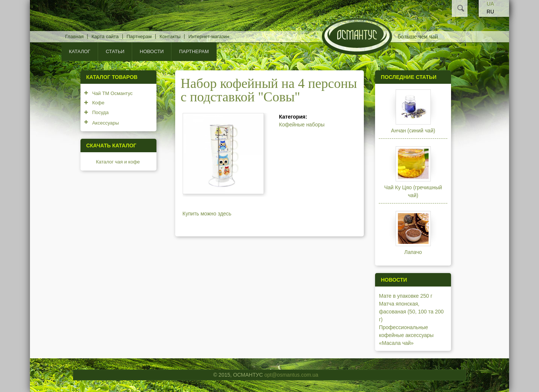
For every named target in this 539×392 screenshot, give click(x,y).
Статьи (115, 51)
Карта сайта (105, 36)
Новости (152, 51)
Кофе (98, 103)
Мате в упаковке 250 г (406, 296)
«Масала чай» (396, 343)
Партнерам (139, 36)
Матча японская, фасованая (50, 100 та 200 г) (411, 312)
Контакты (170, 36)
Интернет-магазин (209, 36)
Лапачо (413, 252)
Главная (74, 36)
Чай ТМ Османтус (112, 93)
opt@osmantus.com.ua (291, 375)
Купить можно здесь (207, 214)
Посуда (100, 112)
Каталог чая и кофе (118, 162)
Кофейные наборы (302, 125)
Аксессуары (105, 123)
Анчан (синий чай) (413, 131)
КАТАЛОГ (80, 51)
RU (490, 12)
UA (490, 4)
